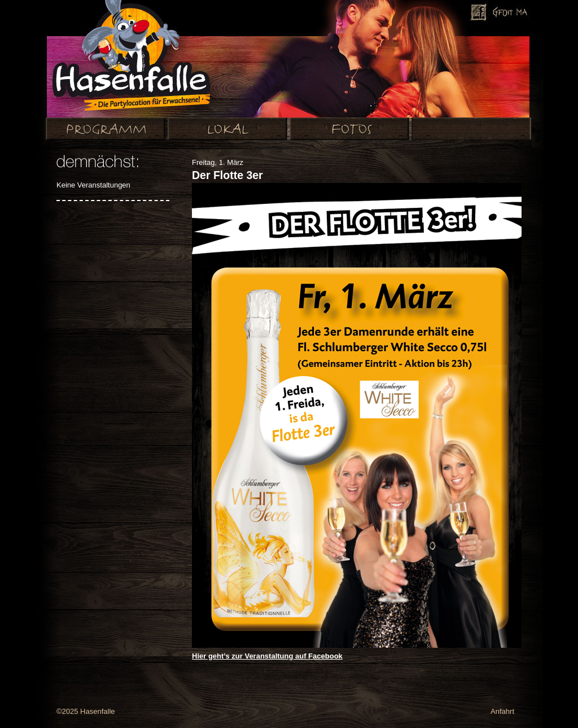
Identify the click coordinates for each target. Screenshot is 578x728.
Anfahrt (502, 711)
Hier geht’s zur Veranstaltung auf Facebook (267, 656)
